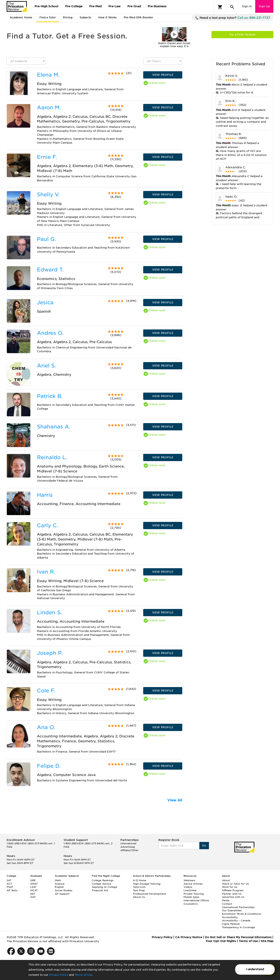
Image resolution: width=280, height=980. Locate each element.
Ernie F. (47, 157)
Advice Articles (193, 884)
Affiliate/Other (129, 850)
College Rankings (103, 880)
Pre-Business (157, 6)
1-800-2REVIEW (31, 843)
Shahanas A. (54, 427)
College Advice (101, 884)
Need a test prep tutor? (233, 18)
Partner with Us (232, 894)
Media (226, 900)
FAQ (9, 847)
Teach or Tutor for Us (235, 884)
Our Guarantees (232, 910)
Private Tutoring (194, 894)
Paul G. (46, 239)
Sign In (247, 6)
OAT (33, 897)
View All (175, 800)
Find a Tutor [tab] (48, 17)
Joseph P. (50, 653)
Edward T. (50, 270)
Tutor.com (139, 887)
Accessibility (230, 917)
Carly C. (47, 525)
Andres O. (50, 333)
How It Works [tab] (107, 17)
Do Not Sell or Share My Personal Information (238, 937)
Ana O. (46, 727)
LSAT (33, 887)
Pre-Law (114, 6)
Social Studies (64, 890)
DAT (33, 894)
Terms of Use (83, 975)
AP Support (62, 894)
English (59, 887)
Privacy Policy (58, 975)
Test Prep (139, 890)
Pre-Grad (134, 6)
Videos (188, 887)
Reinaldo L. (52, 457)
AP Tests (12, 890)
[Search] (232, 7)
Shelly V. (48, 194)
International (128, 843)
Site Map (267, 941)
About (226, 880)
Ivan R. (46, 572)
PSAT (10, 887)
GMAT (34, 884)
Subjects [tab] (85, 17)
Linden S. (49, 612)
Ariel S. (46, 366)
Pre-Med (95, 6)
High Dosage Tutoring (147, 884)
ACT (9, 884)
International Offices (196, 900)
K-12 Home (140, 880)
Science (60, 884)
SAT (9, 880)
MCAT (34, 890)
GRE (33, 880)
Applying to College (104, 887)
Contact (227, 904)
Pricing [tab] (68, 17)
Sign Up (264, 6)
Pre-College (74, 6)
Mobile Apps (191, 897)
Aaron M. (49, 107)
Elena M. (48, 75)
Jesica (45, 302)
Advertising (128, 847)
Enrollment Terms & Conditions (241, 914)
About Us (139, 897)
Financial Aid (100, 890)
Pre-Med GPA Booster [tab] (138, 17)
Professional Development (149, 894)
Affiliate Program (233, 890)
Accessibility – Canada (236, 920)
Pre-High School (46, 6)
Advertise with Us (233, 897)
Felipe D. (49, 766)
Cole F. (46, 691)
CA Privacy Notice (189, 937)
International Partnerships (238, 907)
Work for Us (230, 887)
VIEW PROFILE (163, 75)
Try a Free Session (242, 34)
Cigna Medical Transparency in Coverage (238, 926)
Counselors (191, 904)
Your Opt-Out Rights (221, 941)
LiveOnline (190, 890)
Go (204, 845)
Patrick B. (50, 396)
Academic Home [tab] (21, 17)
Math (58, 880)
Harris (45, 495)
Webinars (189, 880)
